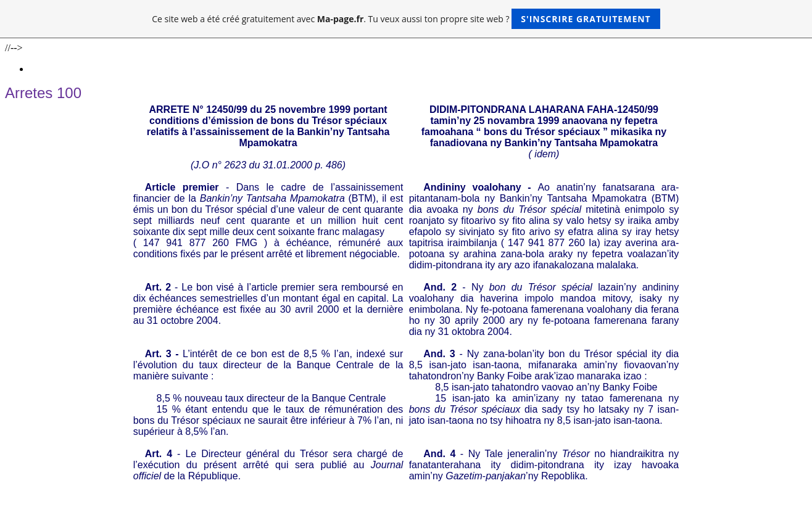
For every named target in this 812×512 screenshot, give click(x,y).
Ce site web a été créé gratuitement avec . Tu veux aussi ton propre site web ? (406, 19)
